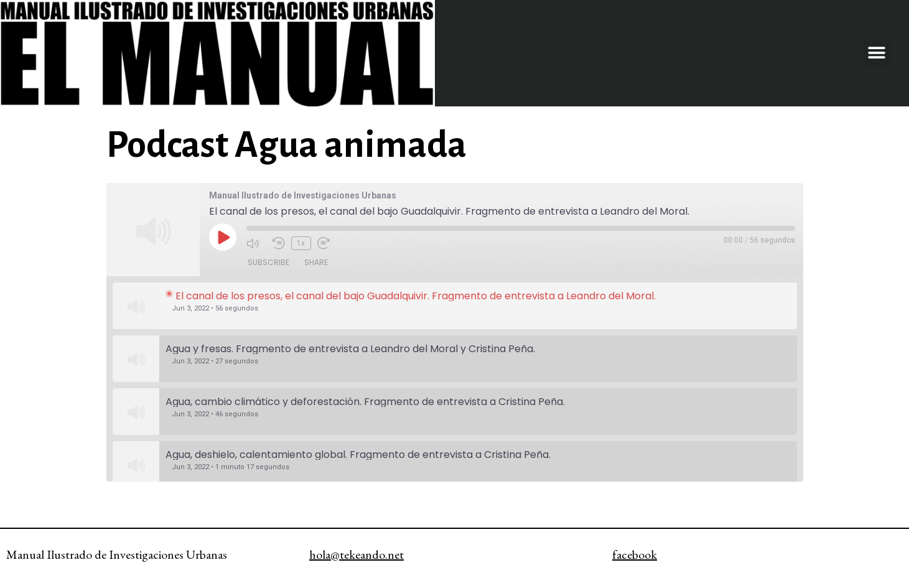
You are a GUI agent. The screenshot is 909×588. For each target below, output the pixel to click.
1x (301, 243)
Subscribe (268, 262)
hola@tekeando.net (357, 554)
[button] (876, 53)
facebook (635, 554)
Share (316, 262)
